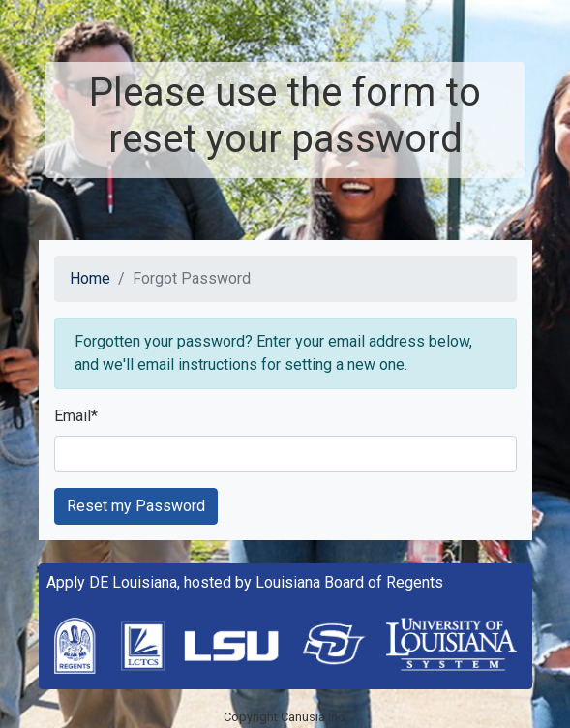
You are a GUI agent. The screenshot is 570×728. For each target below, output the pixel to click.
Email (76, 416)
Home (90, 278)
